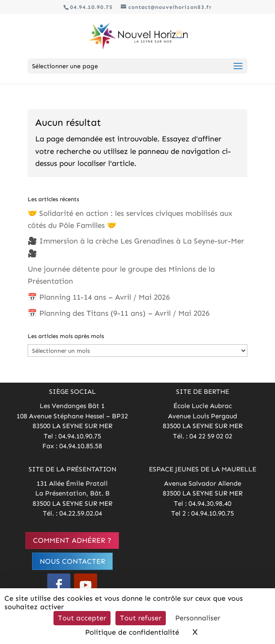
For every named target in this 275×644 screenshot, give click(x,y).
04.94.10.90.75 (91, 7)
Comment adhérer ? (72, 540)
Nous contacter (72, 561)
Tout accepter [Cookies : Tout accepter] (82, 618)
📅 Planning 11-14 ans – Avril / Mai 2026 (99, 297)
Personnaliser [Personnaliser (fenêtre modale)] (198, 618)
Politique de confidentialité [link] (132, 632)
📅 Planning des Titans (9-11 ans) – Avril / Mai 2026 (119, 313)
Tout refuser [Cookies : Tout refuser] (141, 618)
